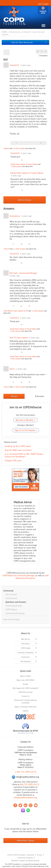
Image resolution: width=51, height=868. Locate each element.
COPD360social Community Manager (18, 575)
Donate (43, 11)
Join (40, 4)
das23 (12, 369)
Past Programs (26, 661)
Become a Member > (26, 420)
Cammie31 (14, 65)
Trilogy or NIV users (13, 460)
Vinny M (7, 249)
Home (4, 32)
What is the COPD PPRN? (25, 680)
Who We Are (26, 639)
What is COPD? (25, 676)
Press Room (25, 644)
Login (46, 4)
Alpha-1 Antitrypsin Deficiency (26, 707)
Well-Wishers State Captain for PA (16, 311)
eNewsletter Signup (25, 840)
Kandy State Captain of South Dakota (24, 164)
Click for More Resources (22, 42)
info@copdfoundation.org (25, 798)
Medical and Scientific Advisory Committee (25, 701)
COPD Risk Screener (25, 692)
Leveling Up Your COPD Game (18, 446)
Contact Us (25, 696)
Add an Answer (25, 200)
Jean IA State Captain (19, 338)
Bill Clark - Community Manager (23, 273)
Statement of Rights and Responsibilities (25, 861)
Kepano (6, 148)
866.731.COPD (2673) (30, 784)
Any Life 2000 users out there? (18, 450)
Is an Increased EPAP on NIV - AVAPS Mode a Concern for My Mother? (24, 455)
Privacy (39, 855)
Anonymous (15, 216)
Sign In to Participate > (26, 430)
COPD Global (26, 648)
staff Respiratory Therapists (32, 577)
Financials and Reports (25, 653)
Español (26, 711)
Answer (14, 396)
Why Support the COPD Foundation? (26, 688)
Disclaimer (31, 855)
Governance (26, 657)
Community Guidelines (25, 858)
